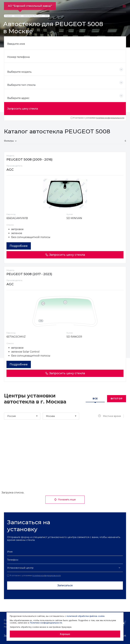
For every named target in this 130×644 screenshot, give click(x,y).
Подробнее (19, 246)
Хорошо (65, 634)
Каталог (18, 16)
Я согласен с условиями (97, 118)
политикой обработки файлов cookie (86, 616)
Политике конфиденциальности (46, 623)
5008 (46, 16)
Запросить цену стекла (23, 109)
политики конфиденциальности (110, 118)
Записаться (65, 585)
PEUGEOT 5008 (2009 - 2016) (29, 159)
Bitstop (117, 399)
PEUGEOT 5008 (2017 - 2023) (29, 274)
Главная (9, 16)
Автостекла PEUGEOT (33, 16)
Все (95, 399)
